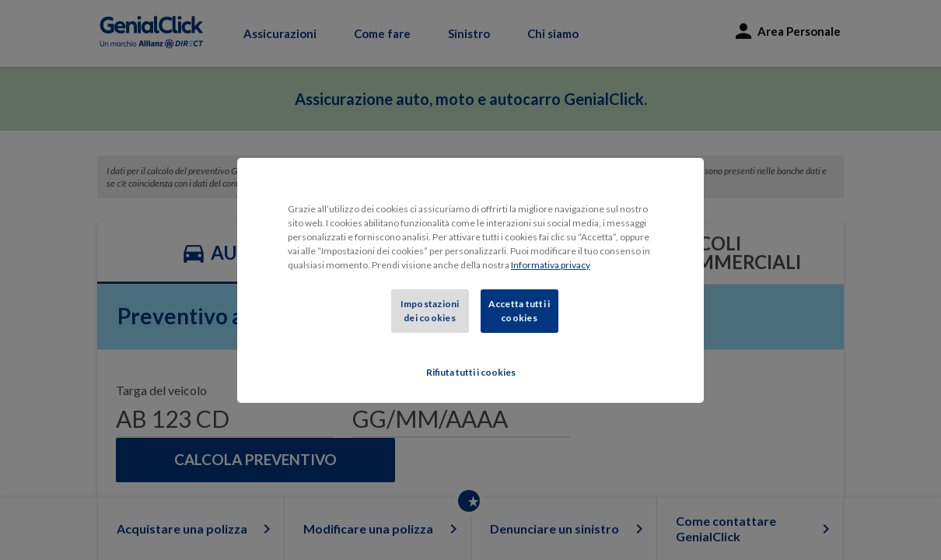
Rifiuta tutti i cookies (471, 372)
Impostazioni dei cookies (430, 311)
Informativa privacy (551, 265)
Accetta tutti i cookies (519, 311)
